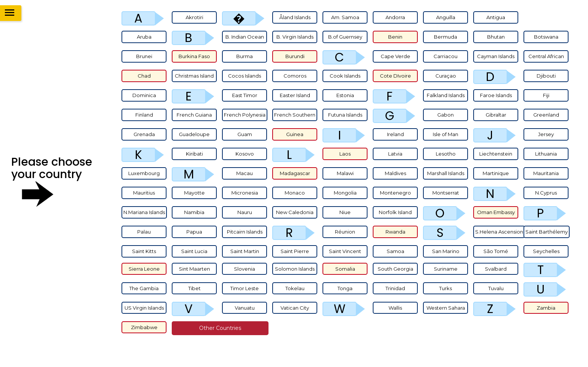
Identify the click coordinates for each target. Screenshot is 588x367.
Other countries (220, 328)
